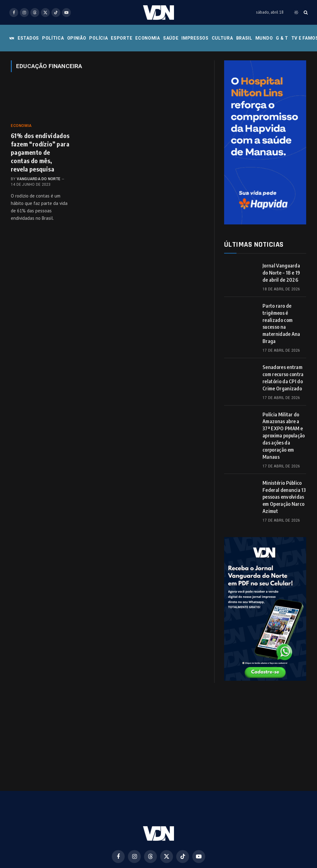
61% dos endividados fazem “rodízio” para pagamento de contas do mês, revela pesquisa (40, 152)
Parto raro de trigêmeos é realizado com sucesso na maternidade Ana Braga (281, 323)
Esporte (122, 38)
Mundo (264, 38)
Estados (28, 38)
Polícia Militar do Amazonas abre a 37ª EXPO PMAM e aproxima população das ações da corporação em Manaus (284, 436)
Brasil (244, 38)
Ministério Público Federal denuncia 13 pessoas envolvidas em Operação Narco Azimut (284, 497)
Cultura (222, 38)
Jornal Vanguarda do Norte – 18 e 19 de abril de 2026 (281, 273)
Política (53, 38)
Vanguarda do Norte (39, 179)
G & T (282, 38)
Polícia (98, 38)
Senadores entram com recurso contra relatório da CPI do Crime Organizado (283, 378)
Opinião (77, 38)
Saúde (171, 38)
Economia (148, 38)
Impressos (195, 38)
